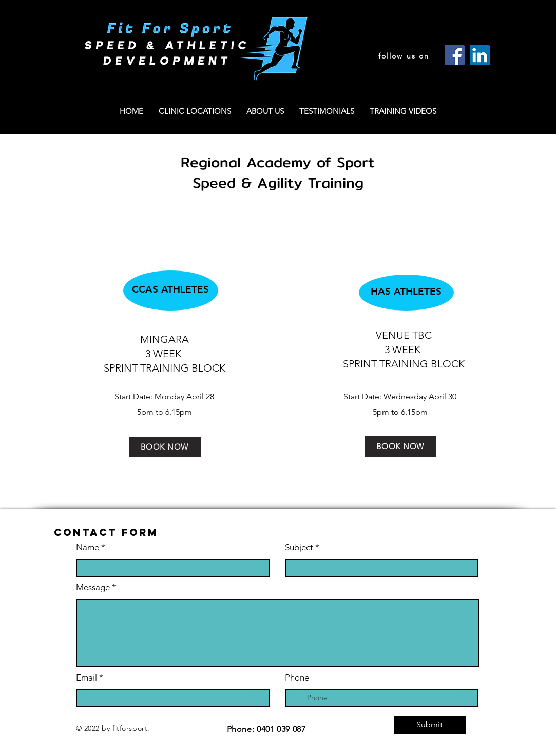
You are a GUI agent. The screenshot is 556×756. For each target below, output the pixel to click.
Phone (297, 678)
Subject (299, 547)
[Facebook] (455, 55)
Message (93, 587)
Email (87, 678)
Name (89, 547)
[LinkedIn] (480, 55)
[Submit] (430, 725)
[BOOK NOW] (165, 447)
